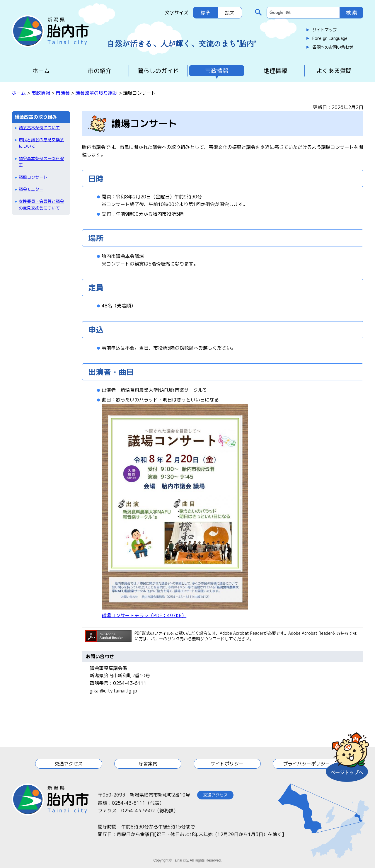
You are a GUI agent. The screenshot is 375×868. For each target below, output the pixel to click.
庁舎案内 (148, 764)
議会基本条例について (39, 128)
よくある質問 (334, 71)
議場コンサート (33, 177)
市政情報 (217, 71)
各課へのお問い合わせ (333, 47)
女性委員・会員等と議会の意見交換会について (41, 204)
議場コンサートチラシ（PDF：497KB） (144, 615)
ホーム (41, 71)
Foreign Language (330, 38)
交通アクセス (69, 764)
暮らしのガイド (158, 71)
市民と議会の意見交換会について (41, 143)
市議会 (63, 93)
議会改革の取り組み (96, 93)
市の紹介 (100, 71)
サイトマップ (325, 30)
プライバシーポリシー (306, 764)
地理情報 (275, 71)
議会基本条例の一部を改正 (41, 162)
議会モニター (31, 189)
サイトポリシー (227, 764)
